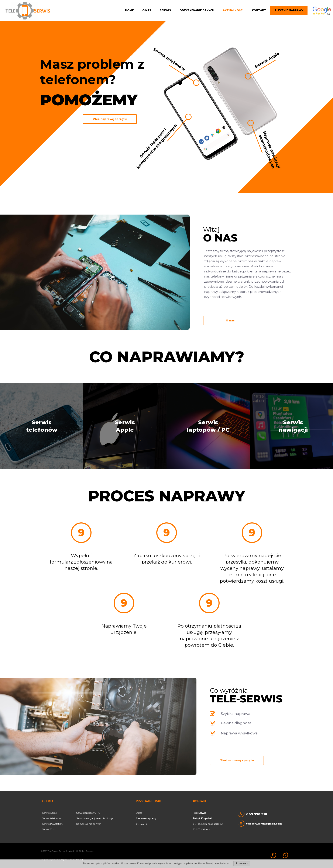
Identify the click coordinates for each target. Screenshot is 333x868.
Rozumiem (242, 864)
